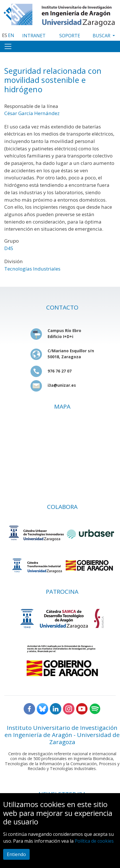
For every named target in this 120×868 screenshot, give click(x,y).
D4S (9, 248)
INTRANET (34, 36)
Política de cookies (94, 841)
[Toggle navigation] (8, 46)
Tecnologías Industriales (32, 269)
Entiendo (16, 854)
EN (11, 35)
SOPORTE (70, 36)
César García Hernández (32, 113)
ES (5, 35)
